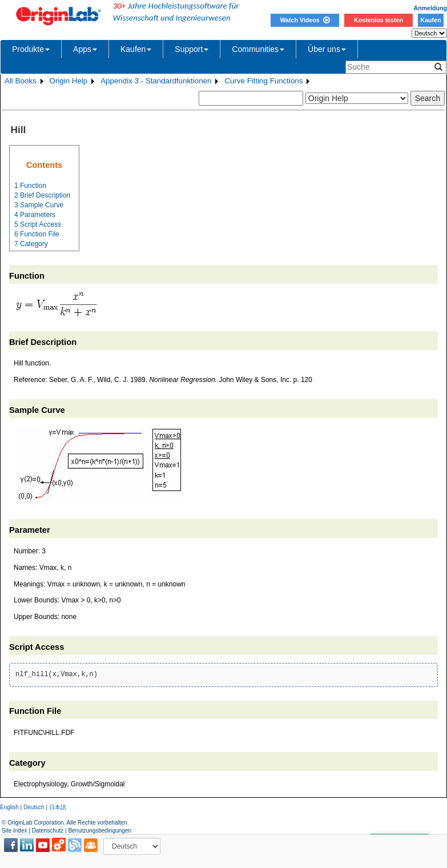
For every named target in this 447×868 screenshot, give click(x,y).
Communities (258, 49)
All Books (21, 81)
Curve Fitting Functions (263, 81)
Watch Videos (305, 20)
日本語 (58, 807)
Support (192, 49)
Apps (85, 49)
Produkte (31, 49)
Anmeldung (430, 8)
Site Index (14, 831)
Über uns (327, 49)
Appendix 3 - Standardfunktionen (156, 81)
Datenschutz (48, 831)
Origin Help (69, 81)
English (9, 807)
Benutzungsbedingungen (100, 831)
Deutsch (34, 807)
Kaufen (430, 20)
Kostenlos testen (378, 20)
